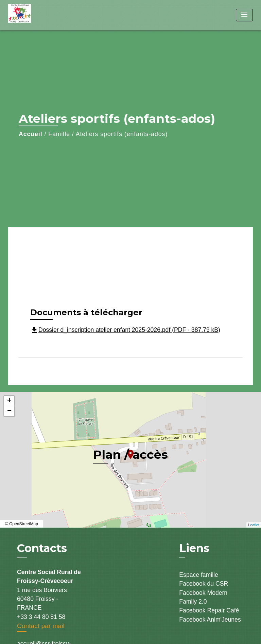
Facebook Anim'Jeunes (210, 620)
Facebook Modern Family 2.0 (203, 597)
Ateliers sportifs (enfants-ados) (122, 134)
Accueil (31, 134)
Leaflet (254, 525)
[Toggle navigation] (244, 15)
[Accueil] (34, 15)
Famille (59, 134)
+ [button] (9, 401)
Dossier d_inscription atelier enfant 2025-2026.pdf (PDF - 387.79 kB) (125, 330)
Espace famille (198, 575)
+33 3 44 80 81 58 (41, 617)
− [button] (9, 411)
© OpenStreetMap (22, 524)
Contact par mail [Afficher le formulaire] (41, 626)
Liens (194, 548)
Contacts (42, 548)
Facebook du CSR (204, 584)
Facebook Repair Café (209, 610)
